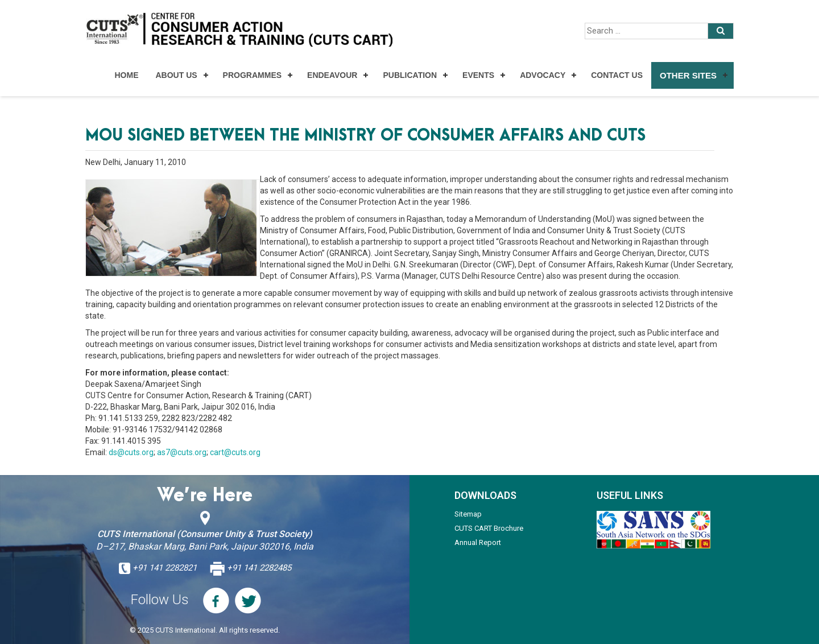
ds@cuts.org (131, 452)
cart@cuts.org (235, 452)
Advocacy (543, 75)
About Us (176, 75)
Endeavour (332, 75)
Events (478, 75)
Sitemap (468, 514)
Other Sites (688, 75)
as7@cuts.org (182, 452)
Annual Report (478, 542)
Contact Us (617, 75)
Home (126, 75)
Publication (410, 75)
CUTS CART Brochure (489, 528)
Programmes (252, 75)
